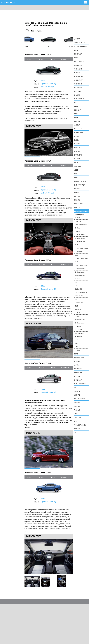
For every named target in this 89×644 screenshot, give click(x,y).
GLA (77, 282)
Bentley (78, 54)
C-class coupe (80, 238)
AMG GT (78, 221)
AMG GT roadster (81, 225)
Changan (78, 69)
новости (65, 59)
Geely (77, 125)
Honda (77, 148)
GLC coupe (79, 296)
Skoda (77, 391)
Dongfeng (79, 99)
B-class (78, 228)
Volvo (77, 429)
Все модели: (80, 215)
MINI (76, 354)
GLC (77, 286)
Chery (77, 73)
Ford (77, 118)
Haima (77, 136)
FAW (76, 106)
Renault (78, 380)
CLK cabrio (79, 252)
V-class (77, 340)
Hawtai (77, 144)
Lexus (77, 189)
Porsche (78, 373)
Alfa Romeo (80, 43)
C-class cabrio (80, 235)
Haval (77, 140)
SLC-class (78, 330)
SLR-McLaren (80, 333)
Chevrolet (79, 76)
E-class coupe (80, 272)
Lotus (77, 196)
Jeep (76, 170)
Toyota (78, 418)
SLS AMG (78, 337)
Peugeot (78, 369)
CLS (76, 255)
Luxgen (78, 200)
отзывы (42, 59)
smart (77, 395)
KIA (76, 174)
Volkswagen (80, 425)
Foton (77, 121)
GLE (77, 299)
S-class (78, 316)
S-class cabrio (80, 320)
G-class (78, 279)
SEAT (76, 388)
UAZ (76, 421)
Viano (77, 343)
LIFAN (77, 192)
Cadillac (78, 65)
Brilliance (79, 61)
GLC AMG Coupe (81, 292)
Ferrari (78, 110)
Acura (77, 39)
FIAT (76, 114)
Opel (76, 365)
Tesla (77, 414)
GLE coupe (79, 303)
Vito (76, 347)
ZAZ (76, 432)
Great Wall (79, 133)
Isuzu (77, 162)
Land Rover (80, 185)
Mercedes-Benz (81, 211)
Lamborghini (80, 181)
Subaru (78, 403)
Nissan (77, 361)
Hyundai (78, 155)
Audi (76, 50)
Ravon (77, 376)
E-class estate (80, 275)
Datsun (78, 91)
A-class (78, 218)
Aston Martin (80, 46)
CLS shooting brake (82, 258)
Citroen (78, 84)
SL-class (78, 326)
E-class (78, 262)
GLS (77, 306)
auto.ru (9, 2)
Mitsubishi (79, 358)
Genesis (78, 129)
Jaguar (78, 166)
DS (75, 103)
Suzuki (77, 406)
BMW (76, 58)
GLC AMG (78, 289)
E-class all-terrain (81, 265)
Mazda (77, 207)
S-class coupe (80, 323)
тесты (30, 59)
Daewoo (78, 88)
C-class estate (80, 242)
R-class (78, 313)
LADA (76, 177)
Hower (77, 151)
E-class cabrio (80, 269)
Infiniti (77, 159)
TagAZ (77, 410)
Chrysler (79, 80)
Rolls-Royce (80, 384)
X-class (78, 350)
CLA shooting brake (82, 248)
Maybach (78, 309)
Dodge (77, 95)
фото (53, 59)
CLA (76, 245)
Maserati (78, 204)
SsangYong (80, 399)
